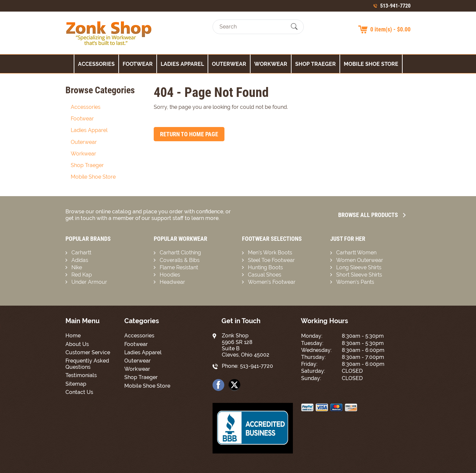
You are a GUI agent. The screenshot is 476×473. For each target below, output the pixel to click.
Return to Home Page (189, 134)
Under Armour (89, 282)
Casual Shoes (265, 275)
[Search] (252, 27)
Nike (77, 267)
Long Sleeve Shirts (359, 267)
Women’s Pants (355, 282)
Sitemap (76, 384)
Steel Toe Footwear (271, 260)
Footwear (138, 64)
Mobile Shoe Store (371, 64)
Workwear (271, 64)
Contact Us (79, 392)
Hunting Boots (265, 267)
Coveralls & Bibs (180, 260)
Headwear (172, 282)
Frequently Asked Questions (87, 364)
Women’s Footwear (272, 282)
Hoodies (170, 275)
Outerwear (229, 64)
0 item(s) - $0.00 (390, 29)
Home (73, 336)
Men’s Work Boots (270, 253)
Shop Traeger (316, 64)
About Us (77, 344)
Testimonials (81, 375)
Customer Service (88, 352)
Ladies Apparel (182, 64)
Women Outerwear (360, 260)
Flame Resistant (179, 267)
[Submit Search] (294, 27)
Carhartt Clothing (180, 253)
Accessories (96, 64)
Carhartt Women (356, 253)
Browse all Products (372, 215)
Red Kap (82, 275)
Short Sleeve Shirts (359, 275)
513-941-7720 (395, 6)
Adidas (80, 260)
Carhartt (81, 253)
